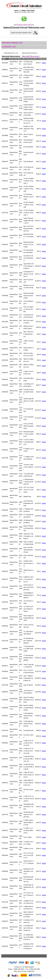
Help (15, 971)
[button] (24, 19)
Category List (9, 47)
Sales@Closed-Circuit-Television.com (24, 28)
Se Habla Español (28, 967)
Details (44, 63)
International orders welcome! (24, 25)
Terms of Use (22, 971)
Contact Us (18, 967)
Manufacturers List (12, 43)
